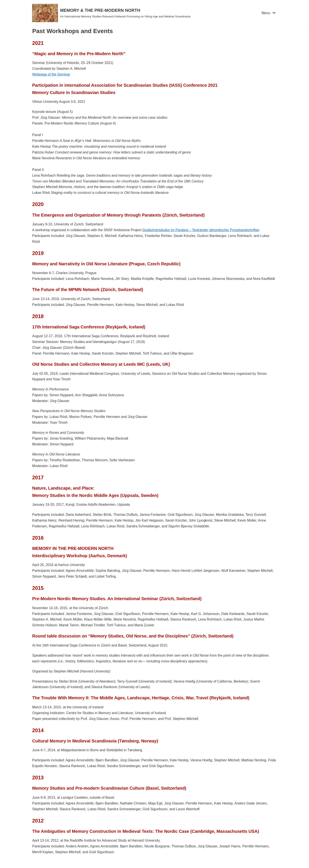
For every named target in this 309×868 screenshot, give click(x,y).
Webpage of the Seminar (51, 74)
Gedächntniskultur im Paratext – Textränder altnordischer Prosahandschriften (201, 230)
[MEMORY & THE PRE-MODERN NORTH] (111, 13)
